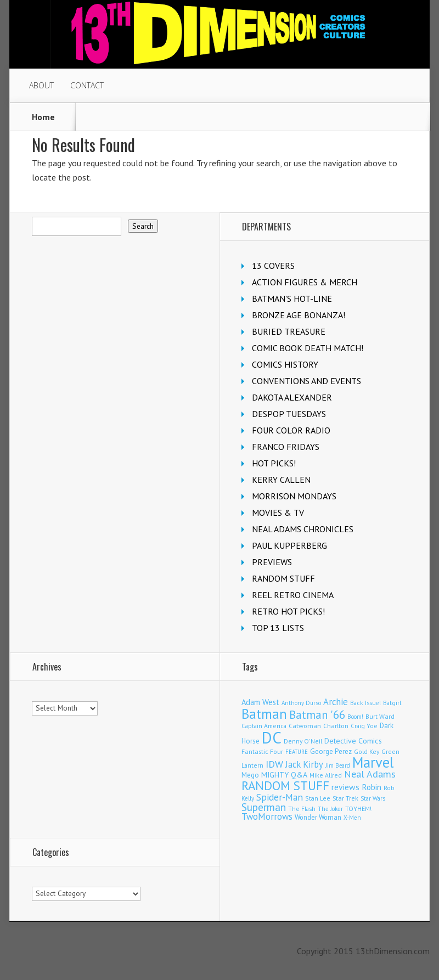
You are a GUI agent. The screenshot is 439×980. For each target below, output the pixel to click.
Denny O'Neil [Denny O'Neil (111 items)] (303, 741)
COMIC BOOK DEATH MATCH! (308, 348)
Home (43, 117)
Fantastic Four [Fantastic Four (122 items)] (262, 751)
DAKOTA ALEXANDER (292, 397)
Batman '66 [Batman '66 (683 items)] (317, 715)
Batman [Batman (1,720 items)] (264, 714)
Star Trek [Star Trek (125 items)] (345, 798)
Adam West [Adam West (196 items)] (260, 702)
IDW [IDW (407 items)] (274, 764)
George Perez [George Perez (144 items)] (331, 751)
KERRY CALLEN (281, 480)
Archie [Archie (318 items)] (336, 702)
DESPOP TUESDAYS (289, 414)
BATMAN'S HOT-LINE (292, 298)
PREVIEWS (272, 562)
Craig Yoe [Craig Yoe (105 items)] (364, 726)
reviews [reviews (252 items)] (345, 787)
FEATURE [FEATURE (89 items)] (297, 752)
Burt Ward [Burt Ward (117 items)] (380, 716)
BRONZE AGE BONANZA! (299, 315)
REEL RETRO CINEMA (293, 595)
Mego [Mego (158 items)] (250, 775)
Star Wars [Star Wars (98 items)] (373, 798)
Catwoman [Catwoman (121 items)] (305, 726)
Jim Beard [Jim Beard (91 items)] (338, 765)
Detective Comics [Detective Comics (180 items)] (353, 741)
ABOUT (41, 85)
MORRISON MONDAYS (294, 496)
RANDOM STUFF (283, 578)
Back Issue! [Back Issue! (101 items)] (365, 703)
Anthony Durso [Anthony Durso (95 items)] (301, 703)
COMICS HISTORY (285, 364)
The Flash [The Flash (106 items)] (302, 809)
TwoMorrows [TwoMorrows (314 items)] (267, 816)
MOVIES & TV (278, 512)
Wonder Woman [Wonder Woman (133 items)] (318, 817)
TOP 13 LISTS (278, 628)
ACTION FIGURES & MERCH (305, 282)
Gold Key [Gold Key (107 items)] (367, 751)
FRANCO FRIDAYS (286, 447)
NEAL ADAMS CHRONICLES (303, 529)
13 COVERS (273, 266)
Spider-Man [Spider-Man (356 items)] (280, 797)
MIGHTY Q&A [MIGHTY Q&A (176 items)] (284, 775)
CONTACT (87, 85)
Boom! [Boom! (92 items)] (355, 717)
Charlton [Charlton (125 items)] (336, 725)
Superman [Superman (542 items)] (264, 807)
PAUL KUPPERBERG (289, 545)
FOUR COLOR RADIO (291, 430)
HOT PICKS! (274, 463)
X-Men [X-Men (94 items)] (352, 818)
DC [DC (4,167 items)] (272, 737)
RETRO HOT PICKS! (288, 611)
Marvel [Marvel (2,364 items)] (373, 762)
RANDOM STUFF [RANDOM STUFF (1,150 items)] (285, 785)
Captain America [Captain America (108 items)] (264, 726)
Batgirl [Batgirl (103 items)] (392, 703)
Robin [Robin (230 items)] (372, 787)
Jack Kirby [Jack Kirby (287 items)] (304, 764)
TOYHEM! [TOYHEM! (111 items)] (358, 809)
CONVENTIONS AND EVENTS (306, 381)
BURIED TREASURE (289, 331)
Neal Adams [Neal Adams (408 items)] (370, 774)
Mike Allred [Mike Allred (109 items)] (326, 775)
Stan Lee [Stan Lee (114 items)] (318, 798)
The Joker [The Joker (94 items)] (330, 809)
